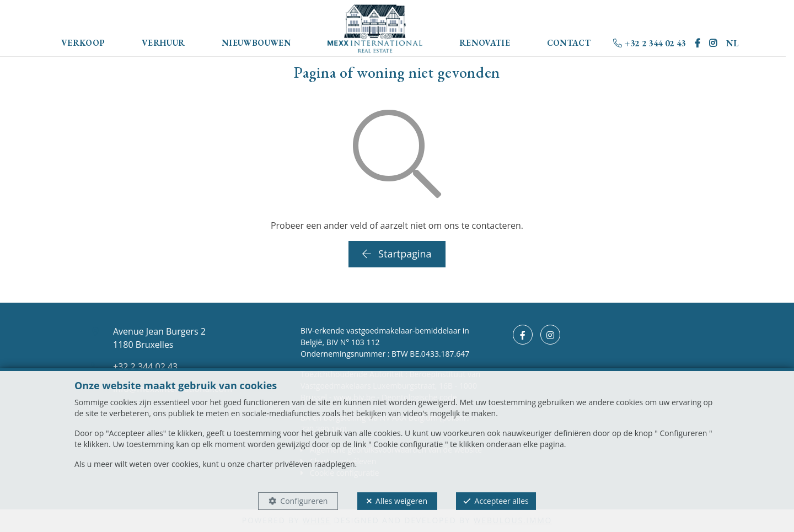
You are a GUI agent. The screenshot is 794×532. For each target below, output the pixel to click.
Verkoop (83, 43)
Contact (569, 43)
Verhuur (163, 43)
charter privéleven (280, 464)
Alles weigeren (401, 501)
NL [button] (733, 43)
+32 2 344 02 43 (649, 43)
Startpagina (397, 254)
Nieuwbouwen (256, 43)
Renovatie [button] (485, 43)
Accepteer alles (502, 501)
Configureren (304, 501)
